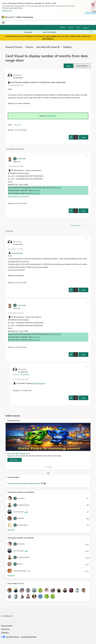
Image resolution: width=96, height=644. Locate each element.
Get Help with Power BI (48, 47)
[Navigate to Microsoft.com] (8, 17)
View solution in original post (18, 196)
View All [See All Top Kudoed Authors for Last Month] (11, 575)
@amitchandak (17, 253)
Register (63, 27)
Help (78, 27)
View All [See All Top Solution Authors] (11, 530)
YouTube (57, 188)
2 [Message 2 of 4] (14, 203)
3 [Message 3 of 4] (19, 390)
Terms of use (5, 629)
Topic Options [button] (81, 66)
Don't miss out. (48, 39)
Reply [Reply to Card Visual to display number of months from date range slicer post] (84, 137)
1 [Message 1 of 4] (14, 130)
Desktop (67, 47)
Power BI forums (14, 47)
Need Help (18, 125)
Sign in (71, 27)
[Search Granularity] (32, 32)
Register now (7, 11)
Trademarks (5, 632)
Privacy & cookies (7, 626)
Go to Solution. (51, 116)
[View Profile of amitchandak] (21, 158)
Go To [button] (85, 27)
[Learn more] (15, 460)
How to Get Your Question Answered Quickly (24, 483)
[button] (68, 66)
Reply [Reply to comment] (84, 211)
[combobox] (67, 32)
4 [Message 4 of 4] (14, 283)
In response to (21, 374)
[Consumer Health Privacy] (29, 637)
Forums (29, 47)
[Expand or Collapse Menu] (3, 23)
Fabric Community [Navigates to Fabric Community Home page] (25, 17)
